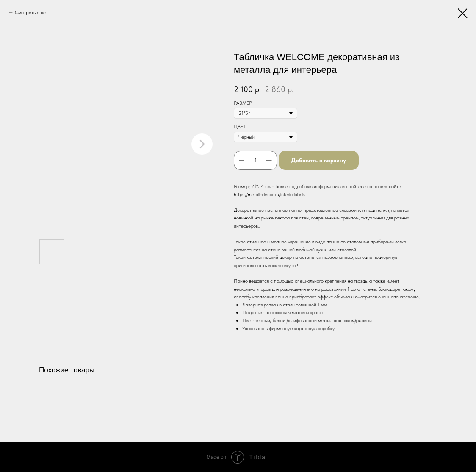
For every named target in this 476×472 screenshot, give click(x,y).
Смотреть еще (30, 12)
